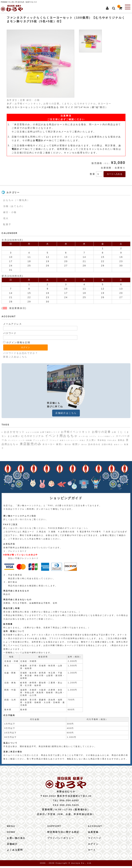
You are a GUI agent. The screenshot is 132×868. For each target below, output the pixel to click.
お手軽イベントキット (28, 104)
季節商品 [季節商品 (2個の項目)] (102, 440)
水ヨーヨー (105, 104)
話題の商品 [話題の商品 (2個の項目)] (107, 444)
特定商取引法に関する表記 (63, 834)
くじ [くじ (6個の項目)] (120, 432)
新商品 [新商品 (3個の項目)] (121, 440)
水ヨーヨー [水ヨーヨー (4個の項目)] (49, 444)
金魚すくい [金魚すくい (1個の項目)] (119, 445)
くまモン (67, 104)
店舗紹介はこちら (66, 413)
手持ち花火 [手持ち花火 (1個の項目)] (112, 440)
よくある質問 (15, 852)
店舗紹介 (12, 846)
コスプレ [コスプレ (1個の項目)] (93, 436)
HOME (11, 834)
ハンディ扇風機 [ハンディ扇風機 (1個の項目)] (25, 440)
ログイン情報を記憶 (17, 342)
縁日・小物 (33, 100)
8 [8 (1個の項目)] (2, 432)
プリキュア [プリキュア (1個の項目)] (54, 440)
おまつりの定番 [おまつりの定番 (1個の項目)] (33, 432)
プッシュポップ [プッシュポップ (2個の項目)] (41, 440)
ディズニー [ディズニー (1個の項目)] (13, 440)
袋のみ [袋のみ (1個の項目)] (84, 445)
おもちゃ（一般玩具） (17, 200)
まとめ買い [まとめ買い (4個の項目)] (14, 436)
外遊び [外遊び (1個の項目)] (82, 440)
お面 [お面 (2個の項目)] (114, 432)
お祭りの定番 (51, 104)
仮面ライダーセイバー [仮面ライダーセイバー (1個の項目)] (69, 440)
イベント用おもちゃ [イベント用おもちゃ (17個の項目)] (61, 436)
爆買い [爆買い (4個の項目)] (60, 444)
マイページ (95, 840)
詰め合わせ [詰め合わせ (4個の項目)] (94, 444)
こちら (85, 528)
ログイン (93, 846)
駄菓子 (7, 224)
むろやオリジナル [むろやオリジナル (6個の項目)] (33, 436)
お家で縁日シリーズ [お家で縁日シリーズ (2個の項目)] (50, 432)
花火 (6, 218)
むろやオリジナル (85, 104)
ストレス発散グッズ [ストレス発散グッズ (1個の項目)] (106, 436)
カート (92, 852)
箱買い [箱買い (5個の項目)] (76, 444)
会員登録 (93, 834)
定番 (23, 100)
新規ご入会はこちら (15, 357)
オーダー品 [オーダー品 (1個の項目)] (83, 436)
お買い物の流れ (21, 519)
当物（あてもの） (14, 206)
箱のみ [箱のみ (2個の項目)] (68, 444)
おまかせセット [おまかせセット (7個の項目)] (14, 432)
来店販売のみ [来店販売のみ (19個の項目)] (31, 444)
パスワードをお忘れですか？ (21, 353)
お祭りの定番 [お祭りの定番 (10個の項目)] (101, 432)
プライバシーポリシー (61, 840)
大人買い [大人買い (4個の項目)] (91, 440)
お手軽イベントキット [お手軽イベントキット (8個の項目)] (76, 432)
